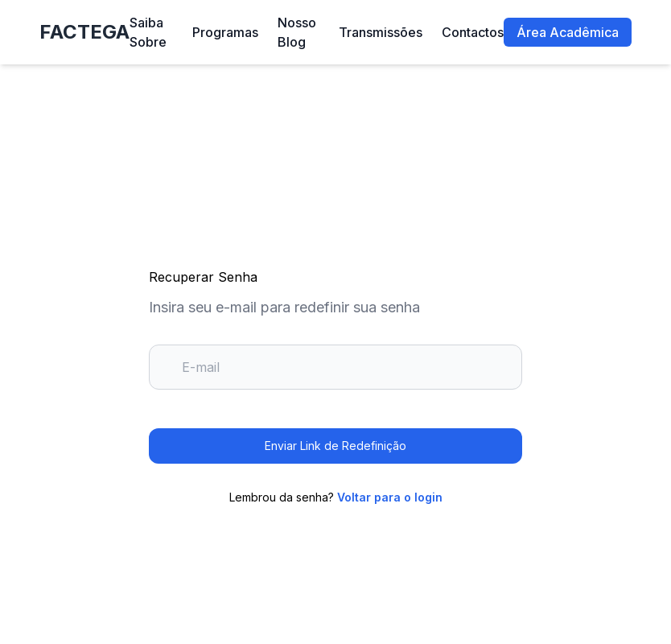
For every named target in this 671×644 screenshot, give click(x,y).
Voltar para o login (390, 497)
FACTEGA (84, 32)
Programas (225, 32)
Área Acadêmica (568, 32)
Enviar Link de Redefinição (335, 446)
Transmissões (381, 32)
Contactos (473, 32)
